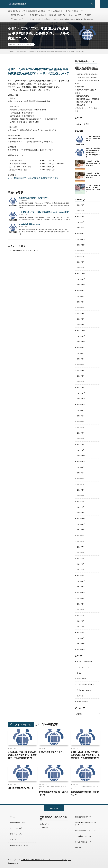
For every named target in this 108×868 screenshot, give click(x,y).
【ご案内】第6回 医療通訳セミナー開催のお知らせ (93, 138)
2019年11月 (81, 524)
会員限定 (88, 15)
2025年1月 (81, 233)
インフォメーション (34, 19)
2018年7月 (81, 610)
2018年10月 (81, 593)
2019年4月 (81, 564)
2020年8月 (81, 473)
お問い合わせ (44, 824)
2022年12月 (81, 330)
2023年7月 (81, 296)
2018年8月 (81, 604)
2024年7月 (81, 251)
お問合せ (47, 19)
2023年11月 (81, 279)
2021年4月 (81, 433)
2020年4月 (81, 496)
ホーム (12, 817)
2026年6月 (81, 205)
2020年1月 (81, 513)
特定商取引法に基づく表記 (19, 845)
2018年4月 (81, 627)
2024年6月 (81, 256)
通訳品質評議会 (82, 701)
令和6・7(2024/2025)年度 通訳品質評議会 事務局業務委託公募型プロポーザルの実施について (85, 755)
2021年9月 (81, 410)
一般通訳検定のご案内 (36, 15)
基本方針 (13, 840)
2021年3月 (81, 439)
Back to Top (54, 808)
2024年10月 (81, 245)
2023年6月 (81, 302)
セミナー (80, 673)
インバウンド (45, 786)
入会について (58, 11)
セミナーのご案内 (75, 15)
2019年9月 (81, 536)
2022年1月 (81, 387)
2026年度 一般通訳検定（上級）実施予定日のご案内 (93, 175)
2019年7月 (81, 547)
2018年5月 (81, 621)
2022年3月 (81, 376)
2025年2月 (81, 228)
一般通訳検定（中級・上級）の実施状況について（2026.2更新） (44, 212)
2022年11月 (81, 336)
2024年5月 (81, 262)
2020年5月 (81, 490)
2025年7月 (81, 222)
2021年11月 (81, 399)
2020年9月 (81, 467)
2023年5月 (81, 308)
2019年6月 (81, 553)
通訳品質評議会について (16, 11)
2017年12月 (81, 644)
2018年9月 (81, 598)
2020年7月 (81, 479)
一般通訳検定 (82, 679)
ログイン (28, 250)
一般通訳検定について (17, 15)
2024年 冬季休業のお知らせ (30, 224)
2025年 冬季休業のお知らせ (52, 752)
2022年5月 (81, 365)
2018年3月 (81, 632)
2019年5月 (81, 558)
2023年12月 (81, 273)
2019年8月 (81, 541)
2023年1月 (81, 325)
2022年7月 (81, 353)
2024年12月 (81, 239)
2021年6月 (81, 422)
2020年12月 (81, 456)
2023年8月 (81, 290)
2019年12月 (81, 518)
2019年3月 (81, 570)
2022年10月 (81, 342)
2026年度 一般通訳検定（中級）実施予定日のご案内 (93, 163)
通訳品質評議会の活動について (39, 11)
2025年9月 (81, 216)
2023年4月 (81, 313)
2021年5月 (81, 427)
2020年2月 (81, 507)
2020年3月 (81, 501)
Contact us (44, 828)
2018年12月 (81, 581)
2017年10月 (81, 650)
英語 (63, 786)
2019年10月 (81, 530)
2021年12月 (81, 393)
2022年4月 (81, 370)
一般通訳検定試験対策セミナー (88, 684)
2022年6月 (81, 359)
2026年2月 (81, 211)
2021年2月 (81, 444)
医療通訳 (58, 786)
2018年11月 (81, 587)
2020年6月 (81, 484)
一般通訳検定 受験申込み (56, 15)
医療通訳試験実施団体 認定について (34, 198)
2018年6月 (81, 615)
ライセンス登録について (74, 11)
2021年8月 (81, 416)
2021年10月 (81, 404)
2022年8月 (81, 347)
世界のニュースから (17, 19)
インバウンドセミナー (85, 661)
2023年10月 (81, 285)
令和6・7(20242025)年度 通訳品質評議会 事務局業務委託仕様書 (33, 178)
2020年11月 (81, 461)
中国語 (52, 786)
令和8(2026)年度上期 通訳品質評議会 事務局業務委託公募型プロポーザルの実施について (93, 153)
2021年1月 (81, 450)
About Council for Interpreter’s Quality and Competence (73, 19)
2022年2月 (81, 382)
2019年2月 (81, 575)
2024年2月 (81, 268)
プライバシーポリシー (18, 834)
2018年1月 (81, 638)
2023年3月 (81, 319)
